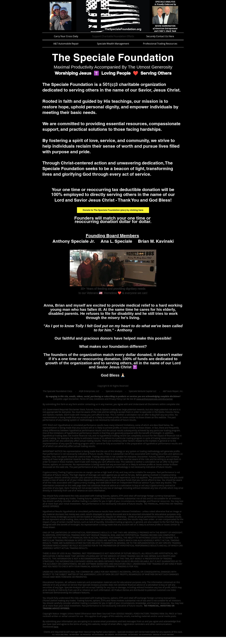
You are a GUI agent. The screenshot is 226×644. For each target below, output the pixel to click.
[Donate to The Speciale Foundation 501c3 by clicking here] (113, 210)
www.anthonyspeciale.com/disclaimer (155, 399)
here (56, 627)
